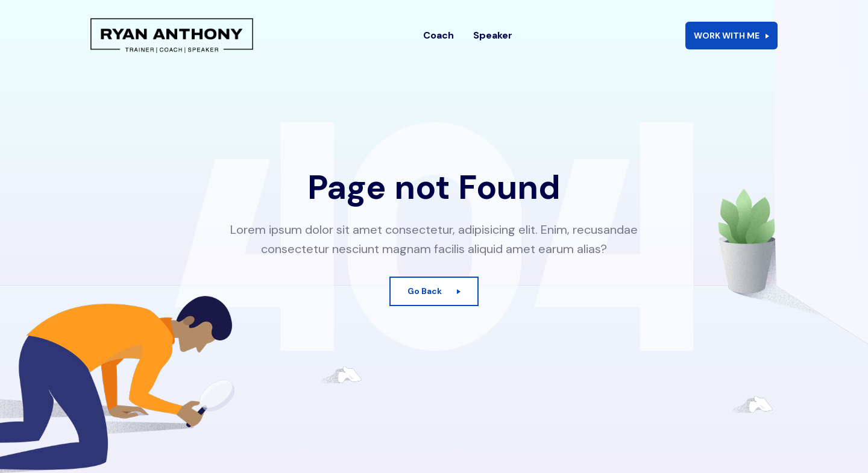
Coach (439, 45)
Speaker (493, 45)
